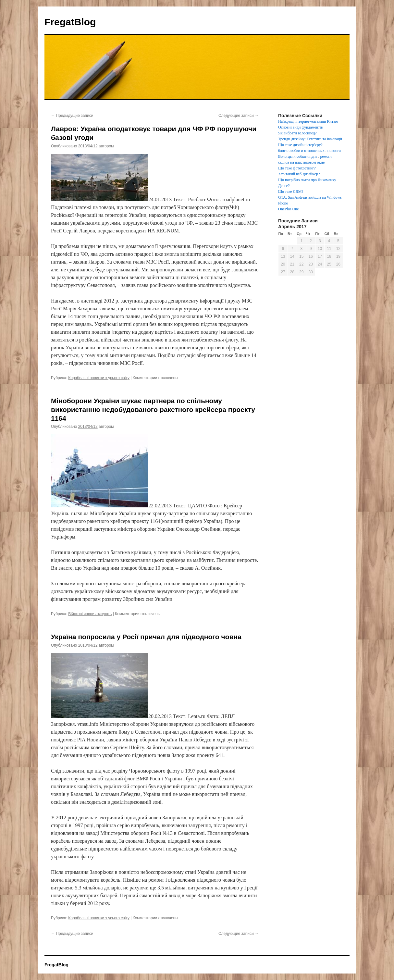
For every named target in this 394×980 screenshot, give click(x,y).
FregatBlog (70, 22)
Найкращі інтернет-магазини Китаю (308, 121)
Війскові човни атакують (90, 614)
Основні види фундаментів (300, 127)
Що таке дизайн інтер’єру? (300, 145)
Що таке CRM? (291, 192)
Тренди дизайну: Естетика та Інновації (310, 139)
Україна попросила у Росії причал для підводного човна (146, 637)
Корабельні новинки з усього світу (99, 378)
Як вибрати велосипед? (297, 133)
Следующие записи (239, 116)
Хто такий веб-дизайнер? (299, 174)
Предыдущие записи (72, 116)
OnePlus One (289, 209)
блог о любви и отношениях (301, 151)
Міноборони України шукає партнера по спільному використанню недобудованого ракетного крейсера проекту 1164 (153, 410)
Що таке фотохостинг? (297, 168)
